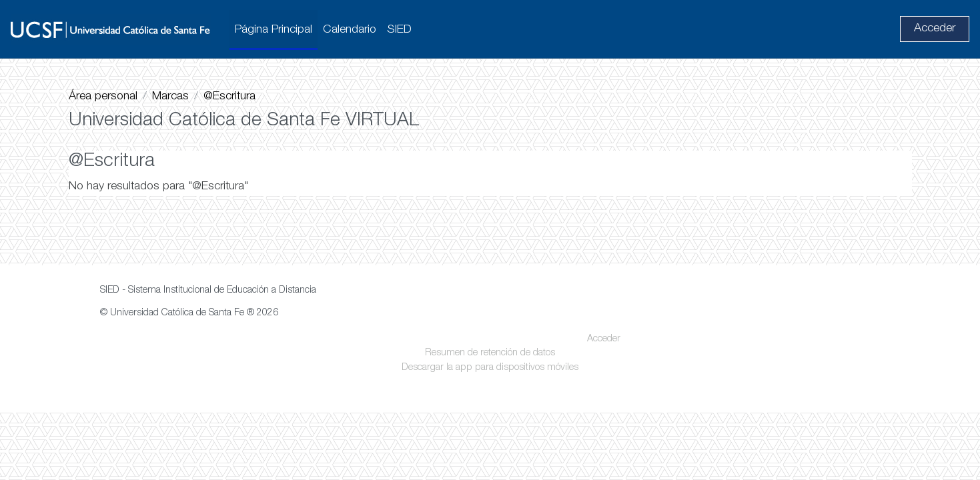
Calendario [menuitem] (350, 30)
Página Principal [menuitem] (274, 30)
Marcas (170, 97)
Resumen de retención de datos (490, 421)
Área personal (103, 97)
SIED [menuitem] (399, 30)
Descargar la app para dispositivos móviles (490, 435)
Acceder (935, 29)
